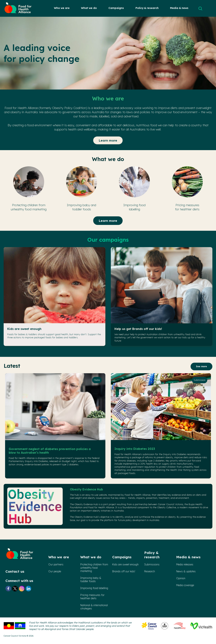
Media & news (179, 8)
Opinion (181, 578)
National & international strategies (94, 607)
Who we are (62, 8)
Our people (55, 571)
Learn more (108, 140)
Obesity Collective (167, 507)
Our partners (56, 564)
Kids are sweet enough (24, 329)
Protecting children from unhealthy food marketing (94, 568)
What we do (89, 8)
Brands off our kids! (124, 571)
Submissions (152, 564)
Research (150, 571)
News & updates (186, 571)
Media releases (185, 564)
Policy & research (147, 8)
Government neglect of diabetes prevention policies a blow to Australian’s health (50, 451)
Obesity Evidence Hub (86, 489)
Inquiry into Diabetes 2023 (135, 449)
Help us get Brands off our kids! (138, 329)
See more (201, 366)
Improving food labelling (94, 588)
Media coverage (185, 585)
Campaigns (116, 8)
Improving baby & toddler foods (91, 580)
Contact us (15, 571)
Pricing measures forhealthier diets (92, 597)
